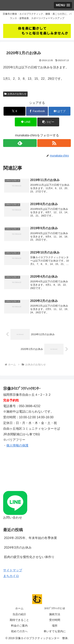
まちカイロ (11, 576)
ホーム (19, 608)
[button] (48, 122)
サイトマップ (13, 570)
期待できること (19, 620)
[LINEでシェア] (26, 122)
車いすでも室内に (55, 631)
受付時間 (55, 620)
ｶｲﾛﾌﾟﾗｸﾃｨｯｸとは (55, 608)
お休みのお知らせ (15, 94)
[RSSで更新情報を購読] (54, 143)
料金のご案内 (19, 626)
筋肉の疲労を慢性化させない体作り (29, 557)
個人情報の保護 (17, 445)
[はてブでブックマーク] (59, 111)
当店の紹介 (19, 614)
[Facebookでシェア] (37, 111)
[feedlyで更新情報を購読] (20, 143)
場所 (55, 626)
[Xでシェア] (15, 111)
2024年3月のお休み (18, 548)
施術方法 (55, 614)
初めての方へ (19, 631)
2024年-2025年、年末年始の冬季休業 (30, 538)
